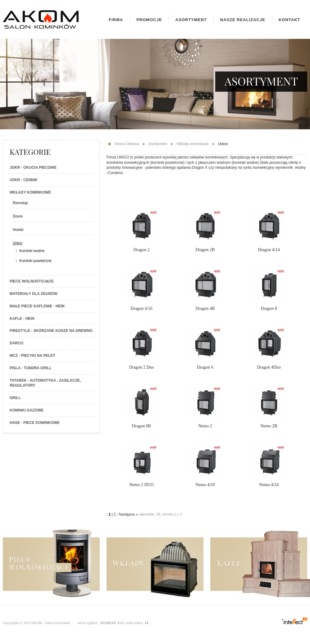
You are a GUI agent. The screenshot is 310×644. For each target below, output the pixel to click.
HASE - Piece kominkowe (35, 423)
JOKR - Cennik (24, 180)
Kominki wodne (32, 251)
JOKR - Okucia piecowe (33, 168)
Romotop (20, 203)
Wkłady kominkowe (30, 192)
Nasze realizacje (243, 20)
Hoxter (18, 230)
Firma (116, 20)
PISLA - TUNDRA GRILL (31, 368)
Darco (16, 343)
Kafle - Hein (22, 319)
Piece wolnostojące (32, 281)
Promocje (149, 20)
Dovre (18, 216)
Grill (15, 398)
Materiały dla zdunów (34, 294)
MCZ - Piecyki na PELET (32, 356)
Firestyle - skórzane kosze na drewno (51, 331)
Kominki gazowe (27, 410)
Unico (18, 243)
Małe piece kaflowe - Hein (37, 306)
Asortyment (191, 20)
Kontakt (289, 20)
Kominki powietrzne (35, 261)
